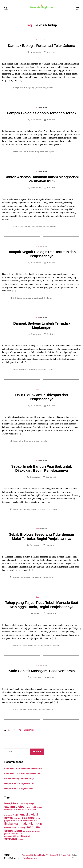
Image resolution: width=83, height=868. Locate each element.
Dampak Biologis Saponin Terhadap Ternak (42, 114)
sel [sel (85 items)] (14, 837)
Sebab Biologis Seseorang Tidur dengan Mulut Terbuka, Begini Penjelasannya (42, 538)
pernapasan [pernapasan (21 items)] (32, 835)
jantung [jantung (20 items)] (38, 819)
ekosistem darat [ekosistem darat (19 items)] (20, 813)
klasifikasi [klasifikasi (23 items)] (37, 822)
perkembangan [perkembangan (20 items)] (24, 835)
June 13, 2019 (51, 478)
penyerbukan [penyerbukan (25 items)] (15, 835)
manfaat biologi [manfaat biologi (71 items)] (19, 829)
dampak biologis (30, 299)
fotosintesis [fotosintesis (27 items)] (8, 816)
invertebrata (23, 711)
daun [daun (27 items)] (15, 811)
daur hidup (27, 510)
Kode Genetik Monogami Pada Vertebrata (42, 672)
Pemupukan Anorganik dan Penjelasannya (23, 769)
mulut (53, 578)
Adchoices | (27, 856)
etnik (38, 299)
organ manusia (48, 647)
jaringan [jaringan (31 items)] (7, 822)
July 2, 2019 (51, 264)
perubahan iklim (38, 228)
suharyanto (37, 53)
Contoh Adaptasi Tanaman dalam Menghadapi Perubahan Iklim (41, 180)
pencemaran (44, 371)
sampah (53, 371)
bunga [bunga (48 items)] (32, 805)
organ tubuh (59, 647)
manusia (52, 89)
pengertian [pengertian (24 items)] (38, 832)
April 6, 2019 (51, 678)
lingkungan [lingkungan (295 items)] (12, 825)
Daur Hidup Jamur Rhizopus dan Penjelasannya (41, 398)
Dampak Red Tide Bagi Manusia (19, 790)
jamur (15, 442)
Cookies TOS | (59, 856)
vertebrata (51, 711)
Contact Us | (47, 856)
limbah (16, 371)
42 (24, 731)
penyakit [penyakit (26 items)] (7, 835)
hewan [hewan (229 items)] (8, 819)
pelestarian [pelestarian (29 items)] (30, 832)
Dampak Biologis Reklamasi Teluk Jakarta (42, 47)
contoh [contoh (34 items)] (39, 808)
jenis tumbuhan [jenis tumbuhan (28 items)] (28, 822)
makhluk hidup (43, 89)
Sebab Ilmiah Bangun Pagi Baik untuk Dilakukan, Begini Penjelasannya (42, 469)
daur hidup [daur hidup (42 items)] (22, 811)
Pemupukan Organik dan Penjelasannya (22, 774)
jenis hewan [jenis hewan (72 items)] (16, 822)
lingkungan (33, 89)
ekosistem (24, 89)
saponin (54, 153)
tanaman (48, 228)
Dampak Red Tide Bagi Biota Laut (19, 785)
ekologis (16, 89)
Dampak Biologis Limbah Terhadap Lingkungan (41, 326)
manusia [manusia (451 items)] (33, 828)
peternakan (46, 153)
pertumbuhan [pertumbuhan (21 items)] (8, 837)
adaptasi (16, 228)
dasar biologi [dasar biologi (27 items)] (8, 811)
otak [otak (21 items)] (24, 832)
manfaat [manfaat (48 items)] (8, 829)
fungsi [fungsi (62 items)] (16, 816)
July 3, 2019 (51, 53)
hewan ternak (24, 153)
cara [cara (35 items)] (28, 808)
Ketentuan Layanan (36, 859)
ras (54, 299)
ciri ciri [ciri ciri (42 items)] (33, 808)
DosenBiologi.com (13, 859)
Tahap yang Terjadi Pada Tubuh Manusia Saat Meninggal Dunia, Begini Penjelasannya (41, 606)
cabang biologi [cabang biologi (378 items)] (15, 808)
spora (32, 442)
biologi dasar (18, 299)
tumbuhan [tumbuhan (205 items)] (11, 840)
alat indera (17, 578)
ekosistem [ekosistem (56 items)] (31, 811)
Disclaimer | (37, 856)
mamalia (44, 711)
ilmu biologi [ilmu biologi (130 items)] (29, 819)
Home (37, 41)
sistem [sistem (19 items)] (18, 837)
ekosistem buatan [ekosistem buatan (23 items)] (9, 813)
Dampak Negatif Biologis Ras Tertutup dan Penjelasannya (41, 255)
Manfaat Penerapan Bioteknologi (19, 779)
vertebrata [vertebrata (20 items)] (21, 840)
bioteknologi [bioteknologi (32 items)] (24, 805)
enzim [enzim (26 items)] (36, 813)
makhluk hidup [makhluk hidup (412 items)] (31, 825)
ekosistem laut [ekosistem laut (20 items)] (29, 813)
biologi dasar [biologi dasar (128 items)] (11, 804)
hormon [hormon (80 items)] (17, 819)
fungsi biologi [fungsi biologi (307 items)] (29, 816)
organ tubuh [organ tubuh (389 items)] (13, 832)
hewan (16, 153)
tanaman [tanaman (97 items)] (26, 837)
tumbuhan (56, 228)
